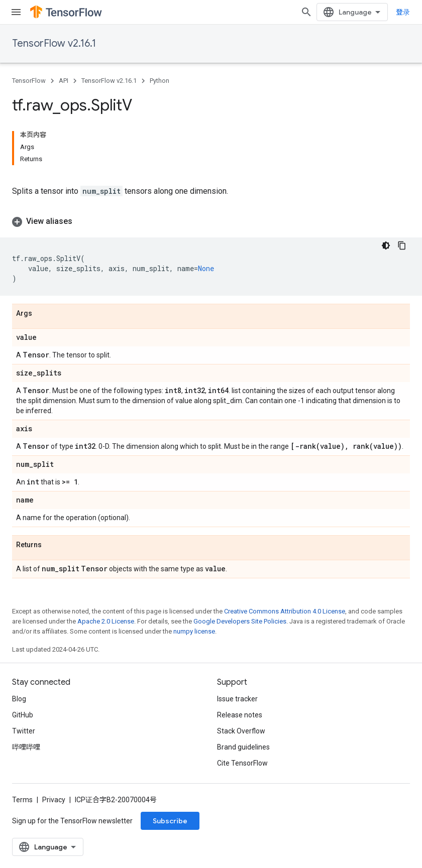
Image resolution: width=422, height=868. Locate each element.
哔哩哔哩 (26, 747)
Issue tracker (237, 699)
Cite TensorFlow (242, 763)
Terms (22, 800)
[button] (211, 221)
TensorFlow (29, 81)
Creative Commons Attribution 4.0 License (285, 611)
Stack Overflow (241, 731)
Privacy (54, 800)
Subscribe (170, 821)
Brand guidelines (243, 747)
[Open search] (306, 12)
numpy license (194, 631)
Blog (19, 699)
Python (160, 81)
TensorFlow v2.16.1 (54, 43)
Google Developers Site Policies (240, 621)
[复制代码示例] (402, 245)
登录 (403, 12)
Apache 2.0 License (106, 621)
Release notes (240, 715)
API (64, 81)
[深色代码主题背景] (386, 245)
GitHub (23, 715)
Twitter (24, 731)
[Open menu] (16, 12)
